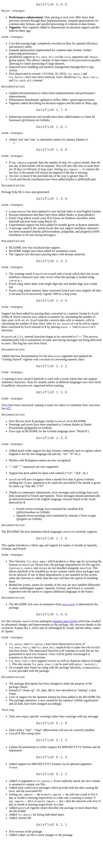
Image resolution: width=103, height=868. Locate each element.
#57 (9, 425)
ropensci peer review (65, 644)
